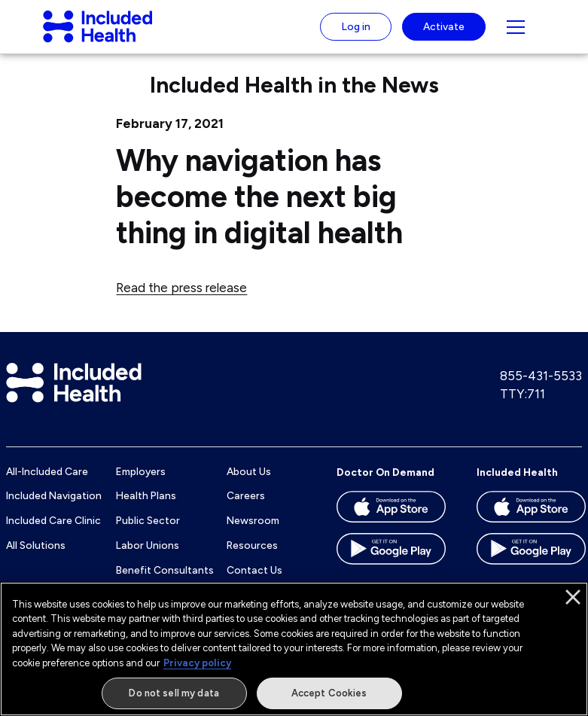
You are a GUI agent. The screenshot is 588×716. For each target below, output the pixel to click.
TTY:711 (522, 406)
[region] (294, 649)
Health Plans (146, 508)
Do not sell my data (174, 693)
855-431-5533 (541, 388)
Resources (252, 557)
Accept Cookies (329, 693)
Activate (444, 32)
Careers (246, 508)
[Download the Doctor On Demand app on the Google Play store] (391, 566)
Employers (141, 483)
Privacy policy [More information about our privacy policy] (197, 663)
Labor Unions (148, 557)
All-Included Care (47, 483)
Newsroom (253, 532)
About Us (249, 483)
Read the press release (181, 300)
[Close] (573, 597)
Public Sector (148, 532)
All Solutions (36, 557)
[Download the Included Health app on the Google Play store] (531, 566)
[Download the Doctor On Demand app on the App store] (391, 524)
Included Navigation (54, 508)
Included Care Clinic (53, 532)
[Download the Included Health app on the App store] (531, 524)
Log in (356, 32)
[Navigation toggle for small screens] (516, 33)
